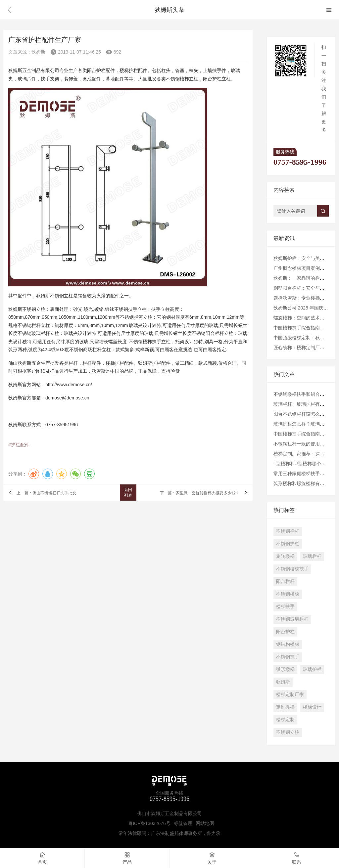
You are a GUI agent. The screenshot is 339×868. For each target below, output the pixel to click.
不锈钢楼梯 (288, 594)
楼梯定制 (285, 720)
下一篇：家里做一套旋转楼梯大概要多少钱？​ (200, 493)
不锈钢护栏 (288, 544)
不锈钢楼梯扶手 (292, 569)
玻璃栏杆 (312, 556)
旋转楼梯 (285, 556)
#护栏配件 (19, 445)
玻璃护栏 (312, 669)
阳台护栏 (285, 632)
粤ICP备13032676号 (149, 823)
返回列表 (128, 493)
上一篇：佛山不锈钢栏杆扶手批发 (46, 493)
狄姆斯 (283, 682)
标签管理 (183, 823)
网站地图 (205, 823)
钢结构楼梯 (288, 644)
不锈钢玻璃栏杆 (292, 619)
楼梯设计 (312, 707)
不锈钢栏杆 (288, 531)
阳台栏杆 (285, 581)
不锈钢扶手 (288, 657)
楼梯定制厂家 (290, 694)
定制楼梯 (285, 707)
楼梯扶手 (285, 606)
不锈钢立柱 (288, 732)
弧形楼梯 (285, 669)
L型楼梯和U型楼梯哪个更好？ (304, 464)
